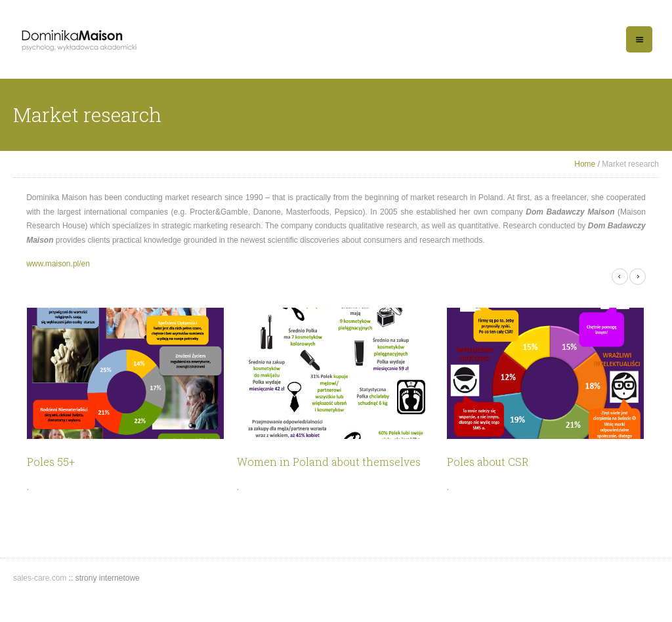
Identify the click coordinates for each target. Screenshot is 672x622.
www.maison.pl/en (58, 264)
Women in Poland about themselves (329, 462)
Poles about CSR (488, 462)
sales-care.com (41, 578)
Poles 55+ (51, 462)
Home (585, 164)
